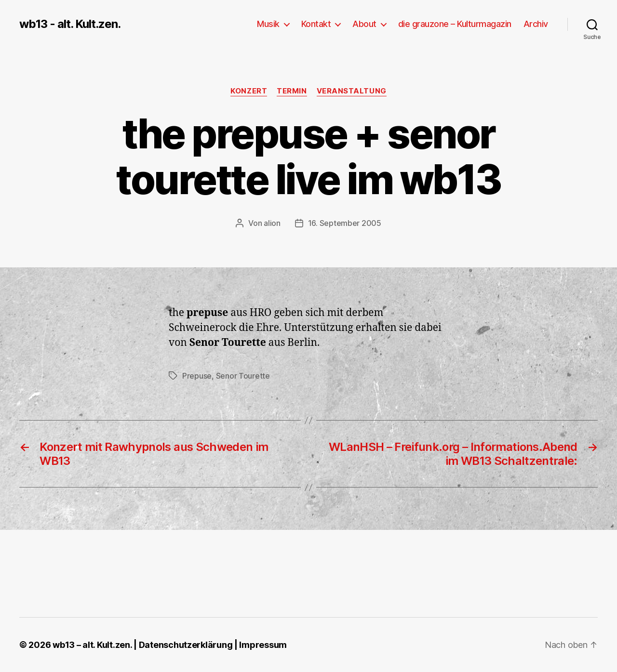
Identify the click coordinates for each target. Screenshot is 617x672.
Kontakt (316, 24)
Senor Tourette (243, 376)
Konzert (249, 91)
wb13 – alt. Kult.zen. (92, 645)
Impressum (263, 645)
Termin (292, 91)
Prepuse (197, 376)
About (364, 24)
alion (272, 223)
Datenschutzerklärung (186, 645)
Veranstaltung (352, 91)
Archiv (536, 24)
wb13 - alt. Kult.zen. (70, 24)
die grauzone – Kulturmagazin (455, 24)
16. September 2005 (345, 223)
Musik (268, 24)
